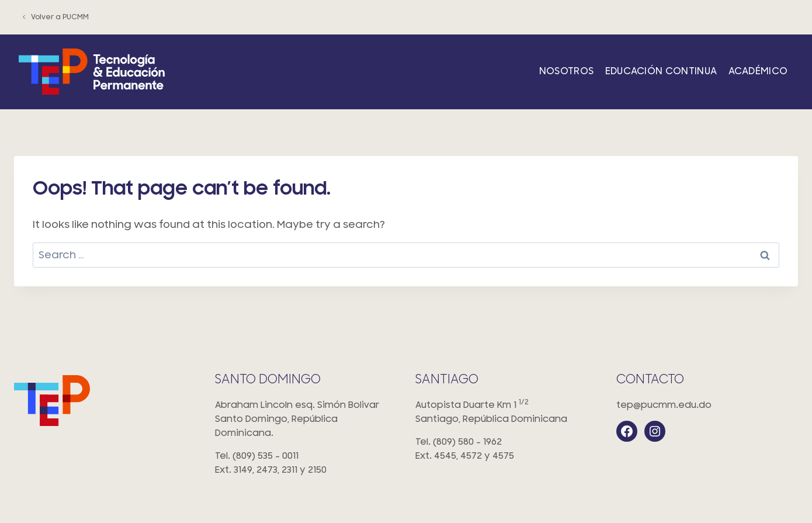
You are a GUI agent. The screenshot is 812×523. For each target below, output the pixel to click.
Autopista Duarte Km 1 (506, 413)
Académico (758, 71)
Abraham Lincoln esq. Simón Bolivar (306, 420)
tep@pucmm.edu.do (664, 405)
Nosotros (567, 71)
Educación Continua (661, 71)
